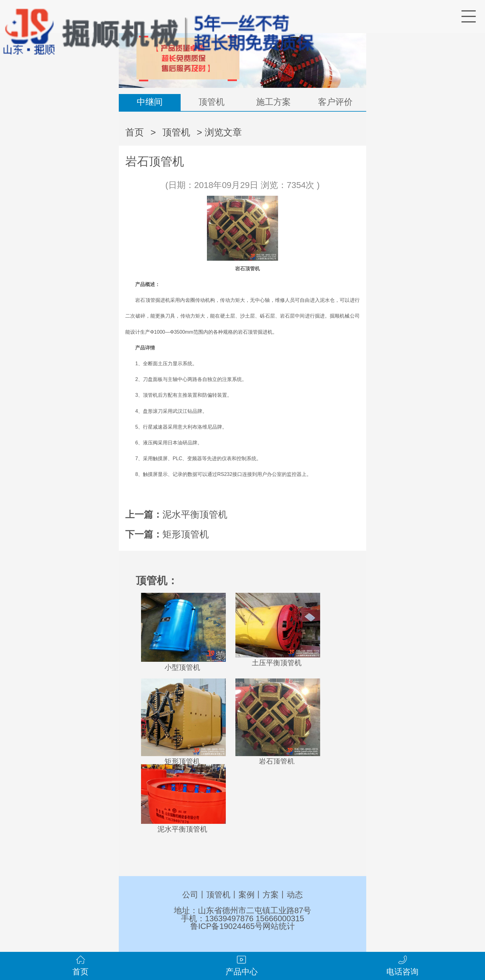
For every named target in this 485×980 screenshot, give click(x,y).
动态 (295, 895)
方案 (271, 895)
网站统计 (279, 926)
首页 (135, 132)
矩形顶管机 (186, 534)
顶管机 (212, 102)
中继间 (150, 102)
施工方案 (273, 102)
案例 (247, 895)
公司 (190, 895)
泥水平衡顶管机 (195, 514)
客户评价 (335, 102)
